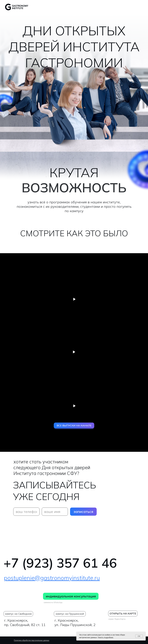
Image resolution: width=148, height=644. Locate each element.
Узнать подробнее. (106, 637)
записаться (83, 512)
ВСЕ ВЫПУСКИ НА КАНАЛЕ (74, 425)
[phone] (26, 512)
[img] (7, 596)
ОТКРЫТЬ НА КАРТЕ (123, 614)
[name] (55, 512)
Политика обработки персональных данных (32, 640)
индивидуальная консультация (71, 596)
